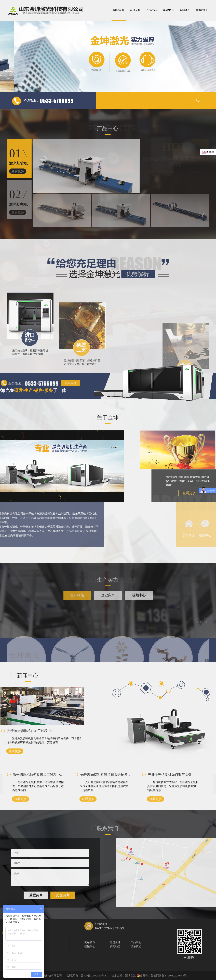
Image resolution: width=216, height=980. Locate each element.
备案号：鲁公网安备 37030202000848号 (161, 976)
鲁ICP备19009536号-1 (93, 976)
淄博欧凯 (130, 976)
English (208, 152)
